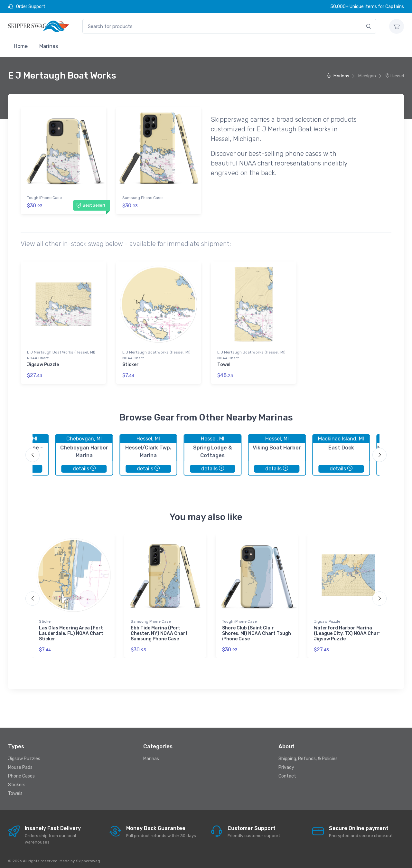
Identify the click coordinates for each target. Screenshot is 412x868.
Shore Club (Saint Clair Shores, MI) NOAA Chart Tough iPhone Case (257, 630)
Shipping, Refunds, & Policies (308, 755)
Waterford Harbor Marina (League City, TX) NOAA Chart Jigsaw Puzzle (347, 630)
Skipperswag (88, 857)
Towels (15, 790)
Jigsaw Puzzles (24, 755)
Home (21, 46)
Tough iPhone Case (44, 198)
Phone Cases (21, 773)
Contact (287, 773)
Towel (224, 363)
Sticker (131, 363)
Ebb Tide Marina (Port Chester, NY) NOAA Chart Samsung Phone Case (159, 630)
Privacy (286, 764)
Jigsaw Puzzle (43, 363)
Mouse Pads (20, 764)
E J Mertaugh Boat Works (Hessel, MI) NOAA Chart (61, 354)
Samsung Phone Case (142, 198)
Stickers (17, 781)
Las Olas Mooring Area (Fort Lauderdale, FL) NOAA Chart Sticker (71, 630)
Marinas (49, 46)
